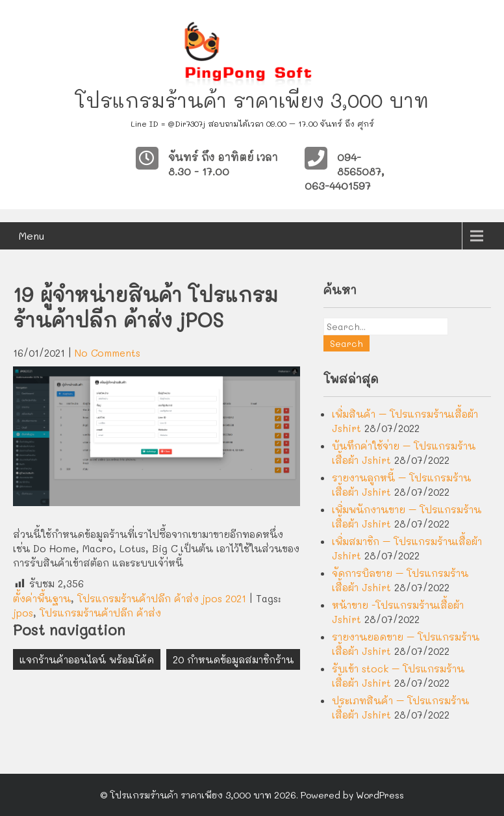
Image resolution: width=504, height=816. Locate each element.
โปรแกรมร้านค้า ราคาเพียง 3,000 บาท (252, 100)
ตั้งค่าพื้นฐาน (42, 598)
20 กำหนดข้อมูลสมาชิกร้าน (233, 659)
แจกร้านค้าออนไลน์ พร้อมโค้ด (87, 659)
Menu (31, 236)
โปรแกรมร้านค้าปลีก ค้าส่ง (100, 613)
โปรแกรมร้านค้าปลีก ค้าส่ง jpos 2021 (162, 598)
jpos (23, 613)
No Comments (107, 353)
